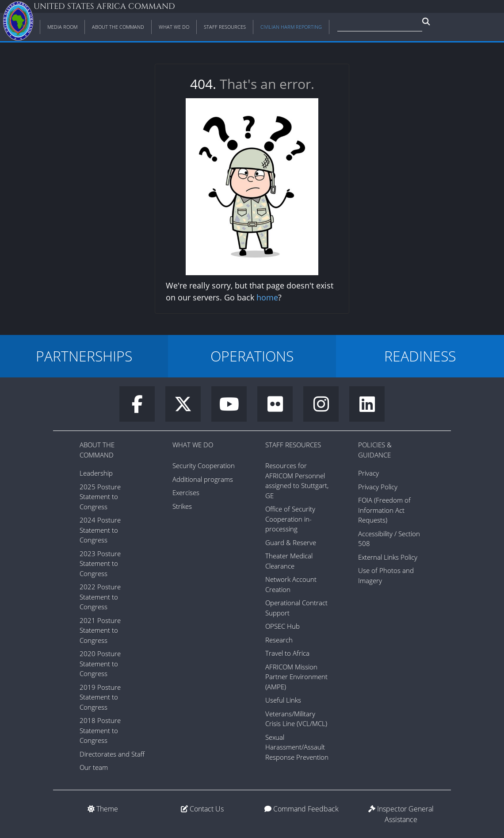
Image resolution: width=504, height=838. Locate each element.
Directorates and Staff (112, 754)
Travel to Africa (287, 653)
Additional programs (203, 479)
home (267, 297)
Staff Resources (293, 445)
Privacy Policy (378, 487)
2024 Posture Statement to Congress (100, 530)
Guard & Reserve (291, 542)
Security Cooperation (204, 465)
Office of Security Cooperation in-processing (290, 519)
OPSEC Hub (283, 626)
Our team (94, 767)
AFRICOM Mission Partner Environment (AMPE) (296, 677)
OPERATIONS (252, 356)
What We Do (193, 445)
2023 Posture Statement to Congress (100, 563)
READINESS (420, 356)
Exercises (186, 492)
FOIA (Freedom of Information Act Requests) (384, 510)
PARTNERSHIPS (84, 356)
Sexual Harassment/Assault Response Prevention (297, 747)
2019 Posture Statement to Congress (100, 697)
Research (279, 640)
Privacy (368, 473)
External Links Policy (388, 557)
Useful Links (283, 700)
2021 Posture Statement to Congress (100, 630)
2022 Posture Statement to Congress (100, 597)
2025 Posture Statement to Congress (100, 497)
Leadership (96, 473)
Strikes (182, 506)
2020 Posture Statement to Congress (100, 663)
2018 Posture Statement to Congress (100, 730)
